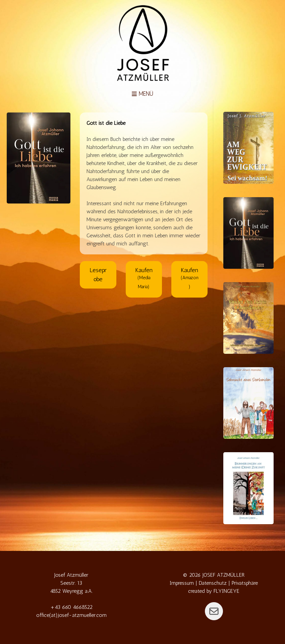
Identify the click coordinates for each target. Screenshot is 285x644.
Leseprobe (98, 275)
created (196, 591)
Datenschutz (213, 583)
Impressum (182, 583)
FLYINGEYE (226, 591)
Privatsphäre (245, 583)
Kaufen (144, 278)
